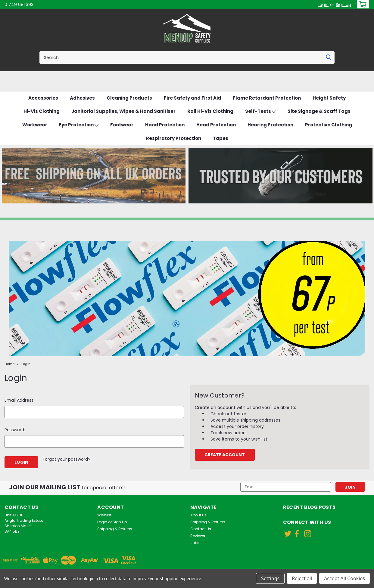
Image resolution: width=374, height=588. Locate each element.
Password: (15, 430)
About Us (198, 515)
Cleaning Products (129, 98)
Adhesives (82, 98)
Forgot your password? (67, 459)
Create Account (225, 455)
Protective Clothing (329, 125)
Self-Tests (260, 111)
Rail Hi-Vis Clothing (210, 111)
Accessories (43, 98)
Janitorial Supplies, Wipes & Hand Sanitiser (123, 111)
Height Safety (329, 98)
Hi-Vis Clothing (42, 111)
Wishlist (104, 515)
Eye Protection (79, 125)
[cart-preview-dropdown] (362, 4)
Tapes (221, 138)
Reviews (198, 536)
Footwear (122, 125)
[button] (93, 176)
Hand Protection (165, 125)
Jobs (195, 543)
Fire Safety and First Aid (192, 98)
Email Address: (19, 400)
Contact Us (201, 529)
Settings (270, 578)
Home (9, 364)
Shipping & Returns (115, 529)
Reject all (302, 578)
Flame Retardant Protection (267, 98)
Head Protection (216, 125)
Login (323, 5)
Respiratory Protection (174, 138)
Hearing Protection (270, 125)
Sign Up (343, 5)
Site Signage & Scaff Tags (319, 111)
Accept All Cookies (344, 578)
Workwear (35, 125)
